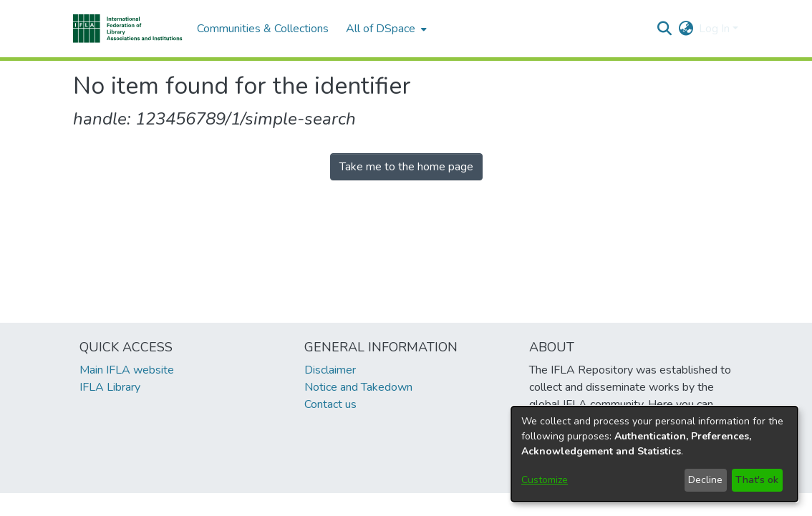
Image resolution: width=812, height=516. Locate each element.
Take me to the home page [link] (406, 167)
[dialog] (654, 454)
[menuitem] (385, 29)
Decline (705, 480)
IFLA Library (110, 387)
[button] (128, 29)
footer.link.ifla (343, 505)
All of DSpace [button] (381, 29)
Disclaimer (330, 370)
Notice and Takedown (358, 387)
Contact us (330, 404)
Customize (545, 480)
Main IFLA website (127, 370)
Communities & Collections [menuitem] (263, 29)
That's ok (757, 480)
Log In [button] (716, 29)
